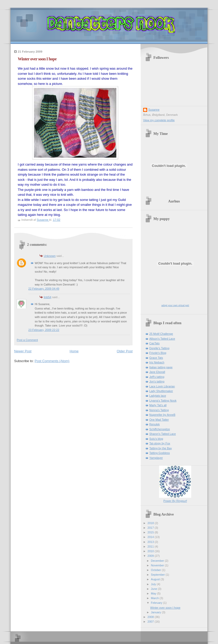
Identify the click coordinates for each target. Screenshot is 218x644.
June (154, 589)
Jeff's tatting (157, 377)
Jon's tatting (157, 381)
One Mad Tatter (159, 420)
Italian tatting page (161, 367)
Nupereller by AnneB (162, 415)
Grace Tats (156, 358)
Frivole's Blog (158, 353)
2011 (151, 547)
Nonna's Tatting (159, 410)
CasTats (154, 343)
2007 (151, 622)
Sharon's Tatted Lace (163, 434)
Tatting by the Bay (161, 448)
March (155, 598)
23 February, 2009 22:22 (44, 330)
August (156, 579)
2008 (151, 617)
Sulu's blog (156, 439)
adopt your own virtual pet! (175, 305)
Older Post (125, 351)
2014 (151, 537)
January (156, 612)
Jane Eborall (157, 372)
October (156, 570)
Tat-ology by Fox (160, 443)
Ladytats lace (158, 396)
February (157, 603)
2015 (151, 532)
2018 (151, 523)
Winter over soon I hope (165, 608)
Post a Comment (27, 340)
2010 (151, 551)
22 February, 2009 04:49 (44, 289)
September (158, 575)
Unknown (50, 256)
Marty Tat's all (158, 405)
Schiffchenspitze (160, 429)
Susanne (154, 110)
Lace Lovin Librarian (162, 386)
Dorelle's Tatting (159, 348)
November (158, 565)
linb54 (47, 297)
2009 (151, 556)
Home (74, 351)
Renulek (155, 424)
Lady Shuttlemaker (161, 391)
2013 (151, 542)
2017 (151, 528)
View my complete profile (159, 120)
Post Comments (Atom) (52, 361)
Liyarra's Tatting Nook (163, 401)
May (154, 593)
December (158, 561)
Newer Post (23, 351)
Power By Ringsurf (175, 501)
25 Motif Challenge (161, 334)
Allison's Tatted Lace (162, 339)
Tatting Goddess (160, 453)
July (154, 584)
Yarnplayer (156, 458)
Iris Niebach (157, 362)
